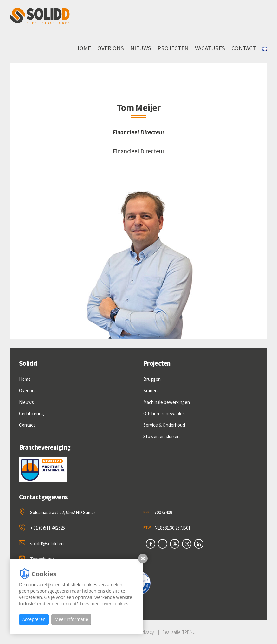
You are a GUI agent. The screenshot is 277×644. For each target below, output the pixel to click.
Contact (244, 48)
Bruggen (152, 379)
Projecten (173, 48)
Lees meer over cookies (104, 604)
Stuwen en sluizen (161, 436)
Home (83, 48)
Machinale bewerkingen (167, 402)
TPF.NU (189, 632)
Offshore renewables (164, 414)
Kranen (150, 390)
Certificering (32, 414)
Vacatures (210, 48)
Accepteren (34, 619)
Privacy (147, 632)
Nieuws (141, 48)
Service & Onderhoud (164, 425)
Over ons (111, 48)
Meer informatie (71, 619)
